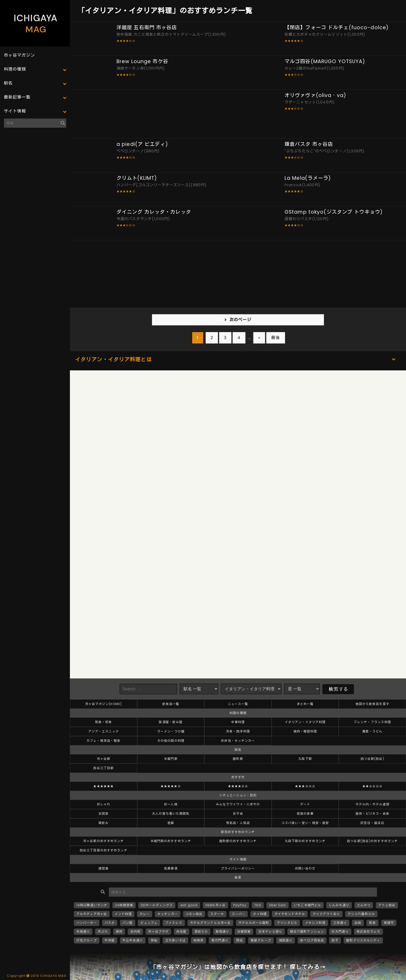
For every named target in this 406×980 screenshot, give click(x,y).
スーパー (238, 914)
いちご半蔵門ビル (307, 905)
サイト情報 (15, 111)
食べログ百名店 (312, 940)
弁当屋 (181, 932)
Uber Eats (278, 905)
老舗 (171, 823)
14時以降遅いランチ (92, 905)
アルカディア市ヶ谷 (92, 914)
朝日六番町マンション (307, 932)
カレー (145, 914)
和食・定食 (104, 722)
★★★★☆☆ (238, 786)
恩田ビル (201, 932)
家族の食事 (305, 814)
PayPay (240, 905)
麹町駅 (238, 759)
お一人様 (171, 804)
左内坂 (135, 932)
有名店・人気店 (238, 823)
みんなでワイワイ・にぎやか (238, 804)
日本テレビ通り (270, 932)
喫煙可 (389, 923)
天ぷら (103, 932)
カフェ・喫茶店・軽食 (103, 741)
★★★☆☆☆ (305, 786)
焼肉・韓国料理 (305, 731)
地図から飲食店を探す (372, 704)
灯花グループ (87, 940)
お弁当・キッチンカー (238, 741)
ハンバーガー (87, 923)
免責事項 (171, 868)
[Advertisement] (35, 164)
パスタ (110, 923)
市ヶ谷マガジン (19, 55)
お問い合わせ (305, 868)
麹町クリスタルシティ (363, 940)
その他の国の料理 (171, 741)
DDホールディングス (157, 905)
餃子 (335, 940)
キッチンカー (168, 914)
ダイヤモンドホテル (290, 914)
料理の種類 (15, 69)
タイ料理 (260, 914)
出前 (358, 923)
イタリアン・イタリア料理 (305, 722)
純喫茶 (198, 940)
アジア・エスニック (104, 731)
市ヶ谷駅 (104, 759)
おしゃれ (104, 804)
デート (305, 804)
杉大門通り (340, 932)
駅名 (8, 83)
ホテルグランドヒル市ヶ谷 (210, 923)
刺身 (372, 923)
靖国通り (286, 940)
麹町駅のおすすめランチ (238, 841)
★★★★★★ (103, 786)
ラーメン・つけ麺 (171, 731)
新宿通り (222, 932)
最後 (275, 338)
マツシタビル (287, 923)
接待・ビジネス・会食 (372, 814)
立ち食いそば (175, 940)
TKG (258, 905)
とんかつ (364, 905)
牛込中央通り (133, 940)
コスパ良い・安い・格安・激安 (305, 823)
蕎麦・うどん (372, 731)
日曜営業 (244, 932)
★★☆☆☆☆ (372, 786)
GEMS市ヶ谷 (215, 905)
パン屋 (128, 923)
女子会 (238, 814)
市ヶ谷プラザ (158, 932)
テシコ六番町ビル (361, 914)
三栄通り (340, 923)
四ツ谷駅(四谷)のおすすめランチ (372, 841)
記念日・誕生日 (372, 823)
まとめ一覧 (305, 704)
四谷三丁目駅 (103, 768)
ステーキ (217, 914)
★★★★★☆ (171, 786)
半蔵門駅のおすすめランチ (171, 841)
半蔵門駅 (171, 759)
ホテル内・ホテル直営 (372, 804)
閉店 (240, 940)
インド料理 (123, 914)
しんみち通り (339, 905)
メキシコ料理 (315, 923)
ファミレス (174, 923)
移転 (154, 940)
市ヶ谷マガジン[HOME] (104, 704)
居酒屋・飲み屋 (171, 722)
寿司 (119, 932)
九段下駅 (305, 759)
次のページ (241, 320)
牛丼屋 (110, 940)
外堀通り (83, 932)
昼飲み (103, 823)
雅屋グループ (261, 940)
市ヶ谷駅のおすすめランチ (103, 841)
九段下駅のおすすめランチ (305, 841)
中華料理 (238, 722)
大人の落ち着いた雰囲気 (171, 814)
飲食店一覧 (171, 704)
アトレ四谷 (387, 905)
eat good (189, 905)
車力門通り (220, 940)
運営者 (103, 868)
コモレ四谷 (194, 914)
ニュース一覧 (238, 704)
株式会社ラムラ (368, 932)
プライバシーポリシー (238, 868)
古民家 (103, 814)
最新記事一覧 (17, 97)
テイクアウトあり (326, 914)
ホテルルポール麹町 (254, 923)
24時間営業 (124, 905)
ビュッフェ (149, 923)
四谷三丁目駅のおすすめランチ (104, 850)
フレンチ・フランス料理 (372, 722)
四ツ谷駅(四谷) (372, 759)
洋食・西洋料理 (238, 731)
